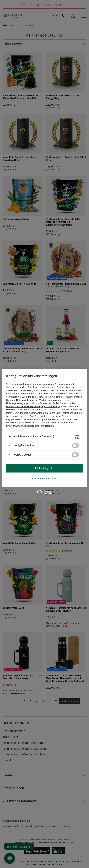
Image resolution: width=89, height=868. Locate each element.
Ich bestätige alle (44, 468)
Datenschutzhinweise (27, 400)
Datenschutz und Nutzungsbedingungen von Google (33, 406)
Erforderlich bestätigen (44, 479)
